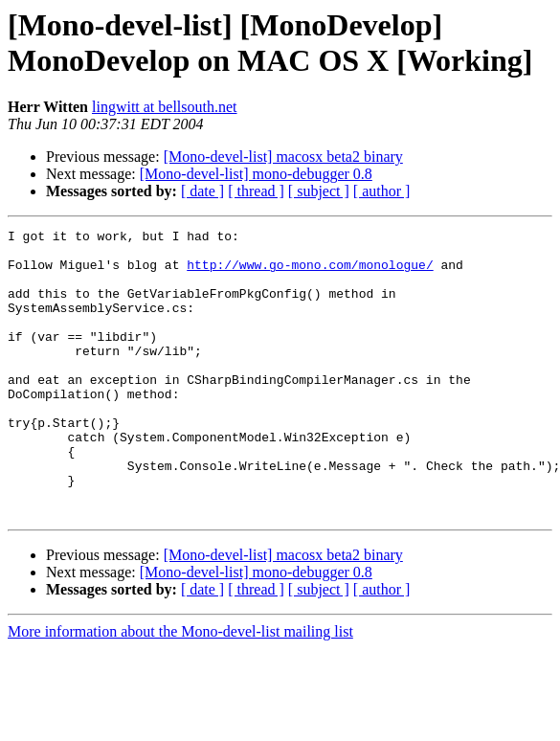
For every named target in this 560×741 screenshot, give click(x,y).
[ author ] (382, 191)
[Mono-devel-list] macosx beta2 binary (283, 157)
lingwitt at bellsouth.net (165, 107)
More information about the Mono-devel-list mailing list (180, 689)
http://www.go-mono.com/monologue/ (310, 273)
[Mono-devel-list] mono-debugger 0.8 (256, 174)
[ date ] (202, 191)
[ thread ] (256, 191)
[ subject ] (319, 191)
